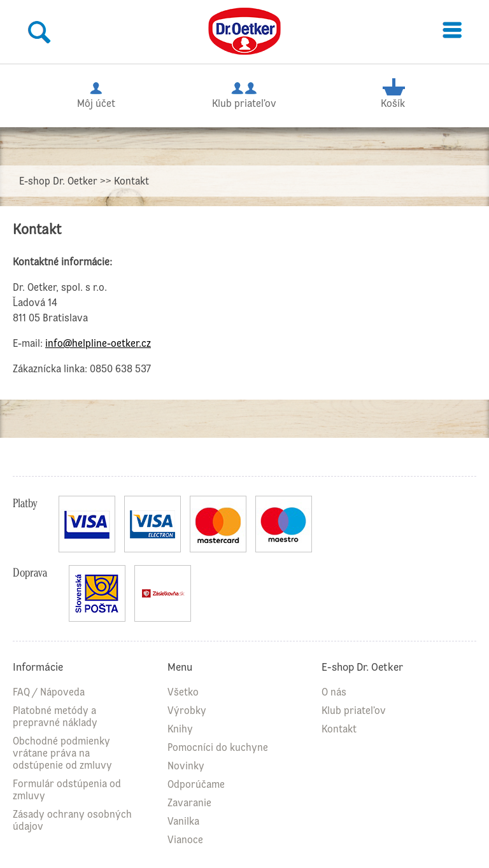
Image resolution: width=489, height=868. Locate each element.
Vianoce (185, 840)
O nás (334, 692)
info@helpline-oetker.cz (98, 343)
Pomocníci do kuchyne (218, 747)
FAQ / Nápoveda (49, 692)
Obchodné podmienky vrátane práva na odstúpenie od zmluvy (62, 753)
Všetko (183, 692)
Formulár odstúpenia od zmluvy (67, 790)
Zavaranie (189, 803)
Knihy (180, 729)
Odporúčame (196, 784)
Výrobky (187, 710)
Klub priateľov (244, 93)
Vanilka (183, 821)
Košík (393, 93)
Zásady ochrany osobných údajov (72, 820)
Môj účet (96, 93)
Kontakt (339, 729)
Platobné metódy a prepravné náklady (55, 717)
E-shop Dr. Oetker (58, 181)
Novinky (186, 766)
